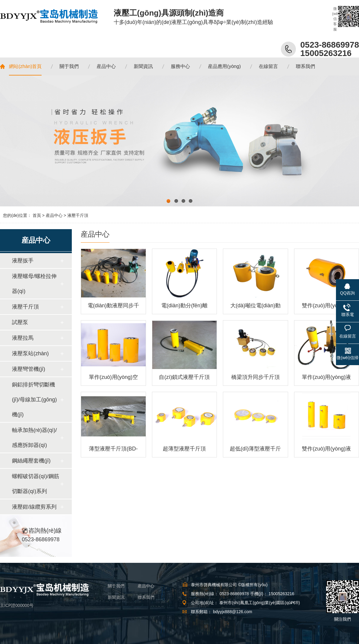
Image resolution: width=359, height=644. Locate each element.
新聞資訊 (116, 597)
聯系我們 (146, 597)
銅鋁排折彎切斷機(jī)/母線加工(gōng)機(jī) (34, 400)
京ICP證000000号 (17, 605)
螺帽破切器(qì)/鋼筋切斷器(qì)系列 (36, 484)
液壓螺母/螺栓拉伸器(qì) (34, 284)
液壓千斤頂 (78, 215)
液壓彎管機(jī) (29, 369)
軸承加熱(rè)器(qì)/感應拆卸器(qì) (34, 438)
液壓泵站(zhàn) (30, 353)
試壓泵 (20, 322)
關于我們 (116, 586)
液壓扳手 (23, 261)
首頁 (37, 215)
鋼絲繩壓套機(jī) (31, 461)
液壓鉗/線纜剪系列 (34, 507)
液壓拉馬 (23, 338)
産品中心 (54, 215)
